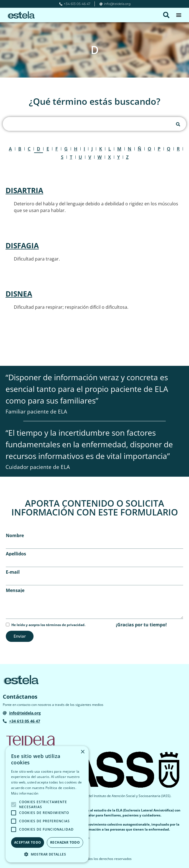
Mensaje (15, 590)
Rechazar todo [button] (65, 842)
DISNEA (19, 294)
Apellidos (16, 554)
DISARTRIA (24, 190)
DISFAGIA (22, 246)
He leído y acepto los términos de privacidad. (48, 625)
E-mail (13, 572)
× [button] (82, 752)
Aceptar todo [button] (28, 842)
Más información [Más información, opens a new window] (25, 793)
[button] (166, 15)
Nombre (15, 535)
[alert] (47, 804)
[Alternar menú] (179, 15)
